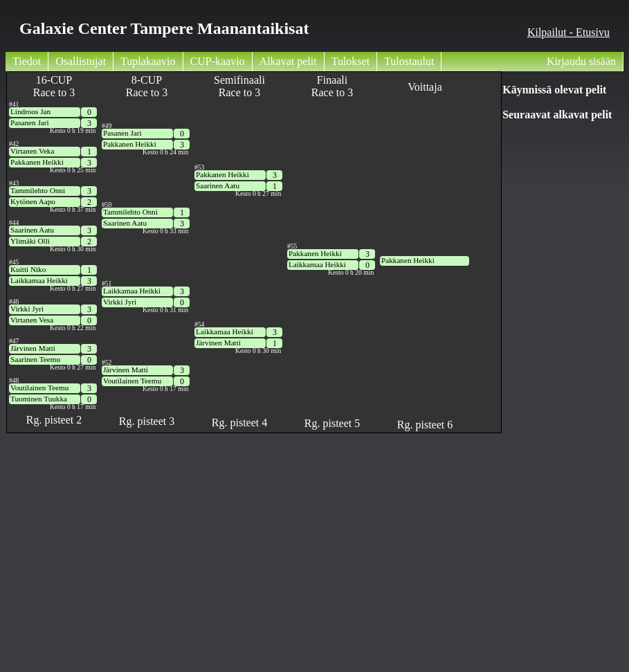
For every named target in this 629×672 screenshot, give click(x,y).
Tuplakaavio (148, 61)
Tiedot (27, 61)
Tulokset (350, 61)
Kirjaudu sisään (581, 61)
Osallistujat (81, 61)
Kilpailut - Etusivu (568, 32)
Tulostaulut (409, 61)
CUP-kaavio (218, 61)
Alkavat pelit (288, 61)
